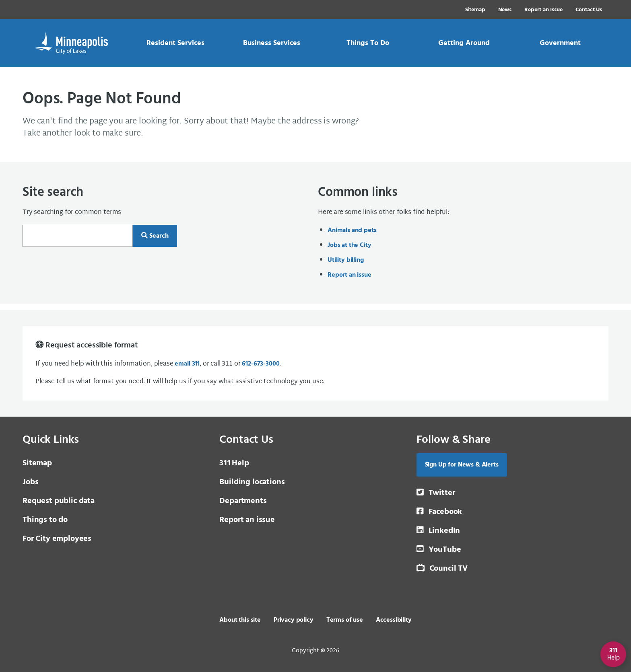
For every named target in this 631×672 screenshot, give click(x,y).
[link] (175, 43)
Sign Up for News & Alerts (462, 465)
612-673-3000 (261, 364)
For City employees (57, 539)
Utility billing (346, 260)
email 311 (187, 364)
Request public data (59, 501)
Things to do (45, 520)
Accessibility (394, 620)
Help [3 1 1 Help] (234, 463)
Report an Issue (543, 10)
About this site (240, 620)
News (505, 10)
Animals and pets (352, 230)
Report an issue (350, 275)
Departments (243, 501)
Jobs (30, 482)
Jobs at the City (349, 245)
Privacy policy (294, 620)
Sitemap (475, 10)
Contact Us (589, 10)
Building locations (252, 482)
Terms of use (345, 620)
